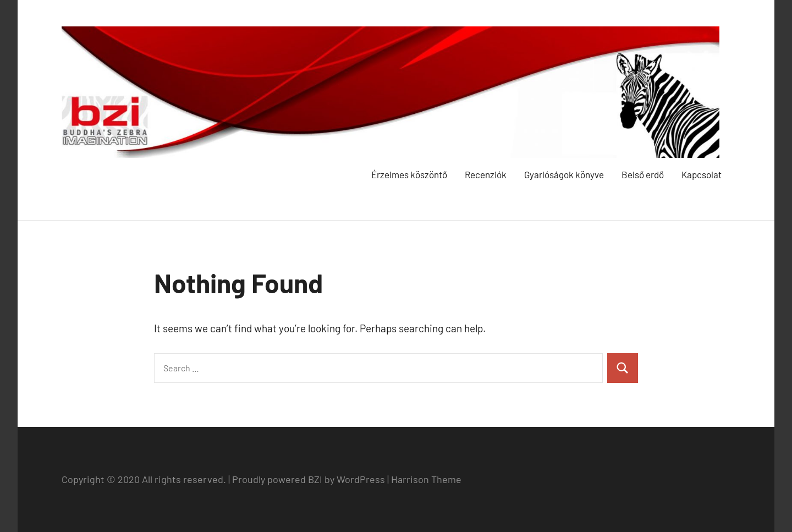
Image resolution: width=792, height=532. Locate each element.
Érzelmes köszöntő (409, 174)
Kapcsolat (702, 174)
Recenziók (486, 174)
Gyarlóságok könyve (564, 174)
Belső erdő (643, 174)
